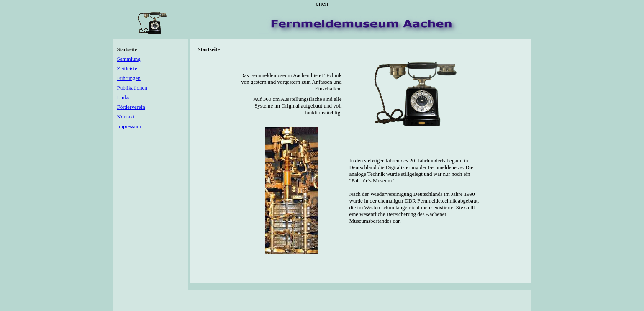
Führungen (129, 78)
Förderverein (131, 107)
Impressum (129, 126)
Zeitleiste (127, 68)
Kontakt (126, 117)
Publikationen (132, 88)
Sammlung (129, 59)
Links (123, 97)
